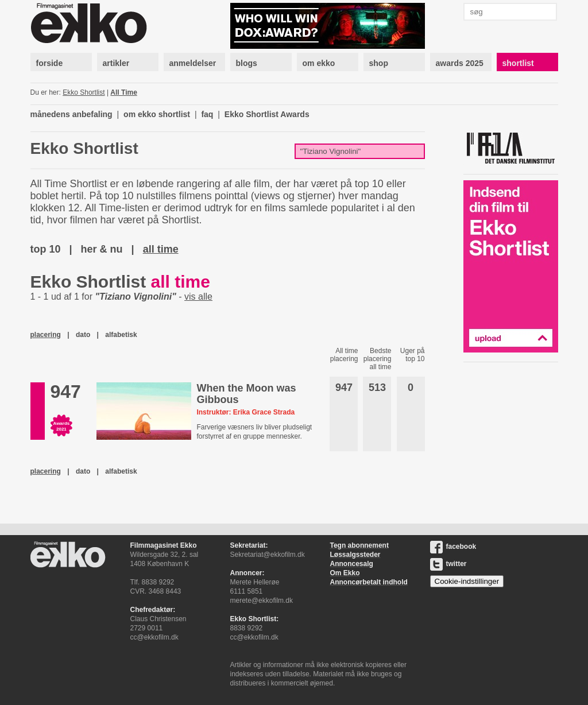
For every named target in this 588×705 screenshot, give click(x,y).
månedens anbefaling (71, 114)
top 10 (46, 249)
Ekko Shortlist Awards (267, 114)
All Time (123, 92)
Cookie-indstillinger (467, 581)
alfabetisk (121, 335)
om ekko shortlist (157, 114)
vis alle (198, 297)
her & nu (102, 249)
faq (207, 114)
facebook (453, 547)
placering (46, 335)
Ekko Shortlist (84, 92)
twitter (448, 564)
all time (161, 249)
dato (83, 335)
